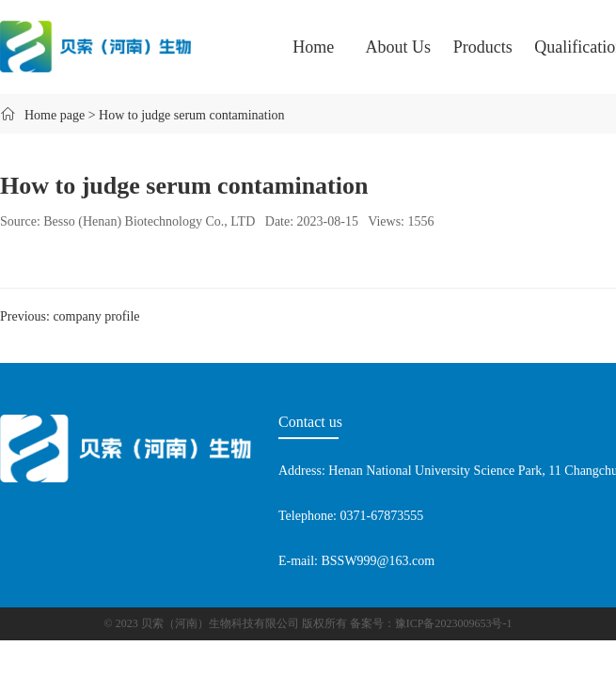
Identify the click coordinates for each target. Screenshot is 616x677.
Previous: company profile (70, 316)
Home (313, 47)
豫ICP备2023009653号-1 (454, 623)
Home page (55, 115)
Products (483, 47)
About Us (399, 47)
